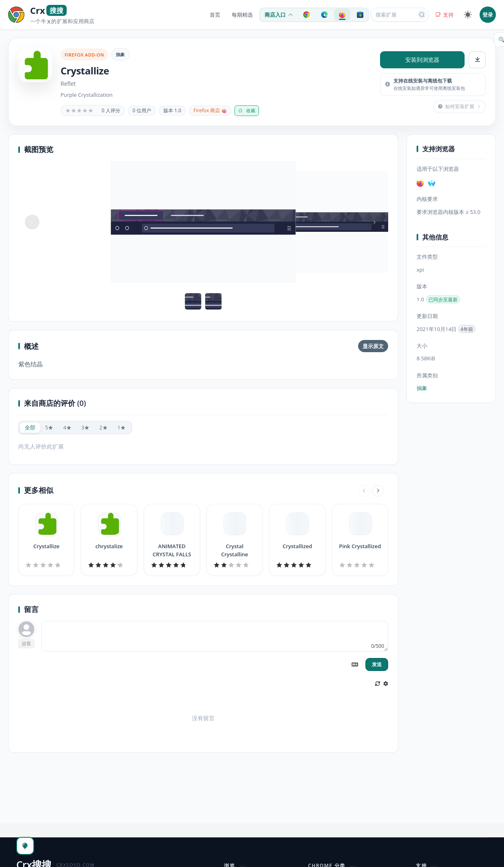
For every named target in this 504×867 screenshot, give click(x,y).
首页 (215, 15)
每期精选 (242, 15)
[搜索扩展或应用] (394, 15)
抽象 (121, 54)
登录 (488, 15)
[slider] (79, 111)
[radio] (30, 428)
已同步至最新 (443, 300)
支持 (444, 15)
